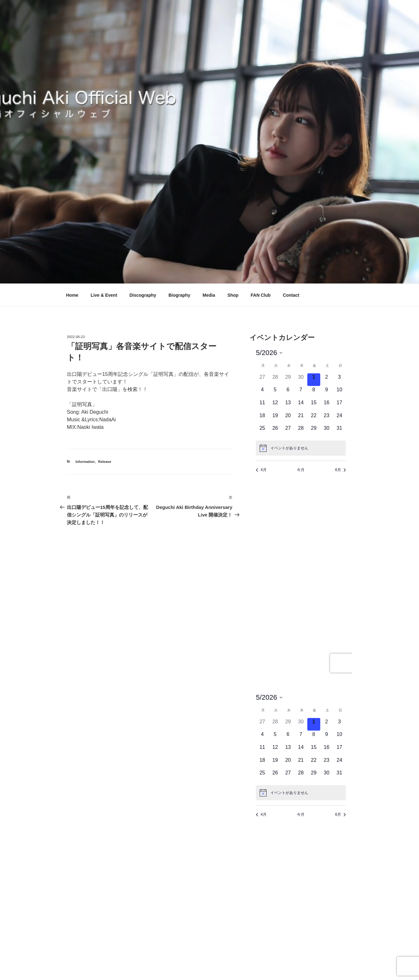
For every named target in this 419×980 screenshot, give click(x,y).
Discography (143, 295)
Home (72, 295)
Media (209, 295)
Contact (291, 295)
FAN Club (261, 295)
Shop (233, 295)
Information (85, 462)
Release (105, 462)
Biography (179, 295)
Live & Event (104, 295)
